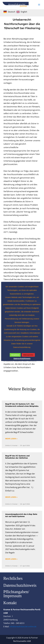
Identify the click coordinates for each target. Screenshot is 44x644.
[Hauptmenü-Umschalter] (39, 5)
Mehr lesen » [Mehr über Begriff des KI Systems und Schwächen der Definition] (11, 497)
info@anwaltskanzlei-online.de (23, 627)
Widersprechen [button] (28, 355)
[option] (22, 12)
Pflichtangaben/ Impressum (16, 594)
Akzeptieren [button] (15, 355)
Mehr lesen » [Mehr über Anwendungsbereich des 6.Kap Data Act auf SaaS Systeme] (11, 559)
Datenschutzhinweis (20, 585)
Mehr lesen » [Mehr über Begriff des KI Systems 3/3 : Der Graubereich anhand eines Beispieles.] (11, 439)
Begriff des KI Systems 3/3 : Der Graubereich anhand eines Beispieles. (22, 405)
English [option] (24, 12)
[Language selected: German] (16, 12)
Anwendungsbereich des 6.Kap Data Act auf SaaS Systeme (21, 515)
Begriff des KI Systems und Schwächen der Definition (17, 457)
